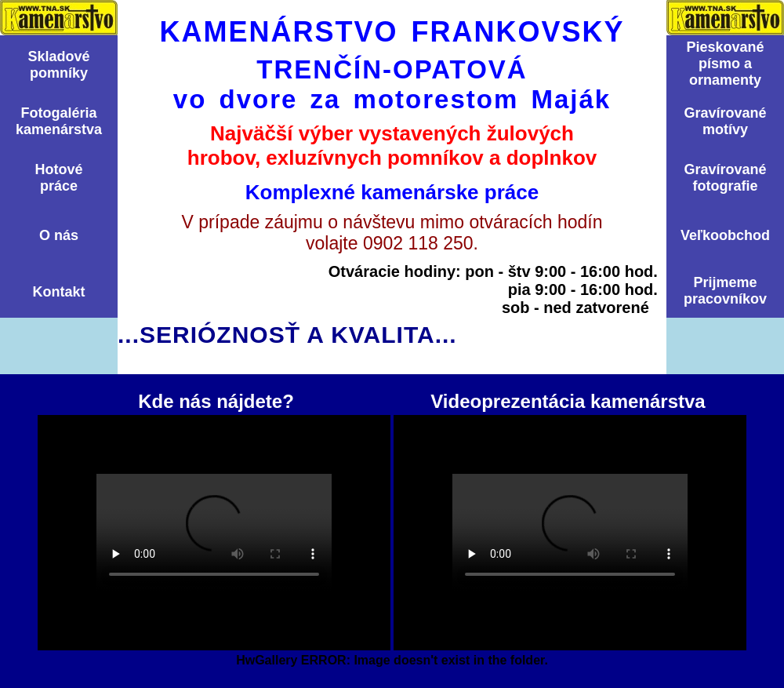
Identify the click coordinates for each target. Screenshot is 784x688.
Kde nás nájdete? (214, 533)
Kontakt (59, 292)
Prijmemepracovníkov (725, 291)
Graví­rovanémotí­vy (725, 121)
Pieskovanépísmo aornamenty (725, 64)
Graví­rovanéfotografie (725, 178)
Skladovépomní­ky (58, 65)
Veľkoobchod (725, 235)
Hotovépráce (58, 178)
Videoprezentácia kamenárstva (570, 533)
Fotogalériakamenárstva (59, 121)
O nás (59, 235)
